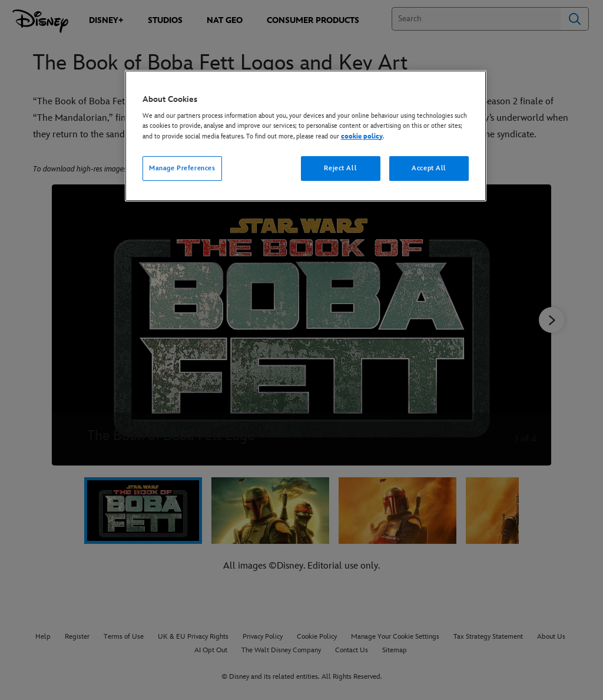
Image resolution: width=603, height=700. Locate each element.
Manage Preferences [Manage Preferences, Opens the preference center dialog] (182, 168)
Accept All (429, 168)
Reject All (340, 168)
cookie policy (362, 136)
